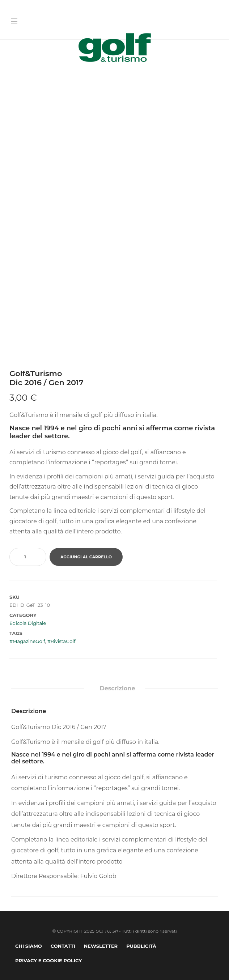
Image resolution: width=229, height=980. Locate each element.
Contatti (63, 946)
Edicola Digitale (28, 623)
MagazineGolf (29, 641)
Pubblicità (141, 946)
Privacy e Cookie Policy (48, 960)
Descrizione (117, 688)
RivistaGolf (63, 641)
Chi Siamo (29, 946)
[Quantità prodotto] (28, 557)
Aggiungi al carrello (86, 557)
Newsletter (101, 946)
